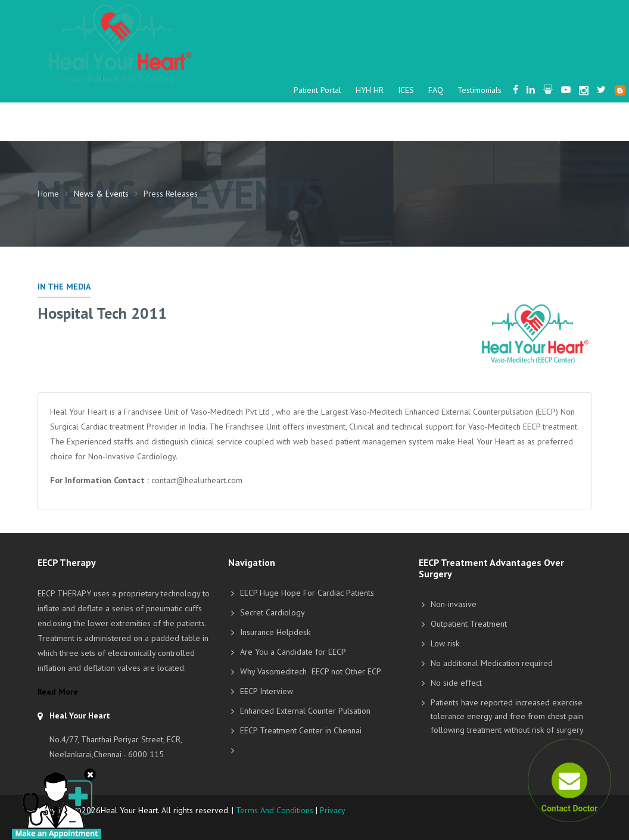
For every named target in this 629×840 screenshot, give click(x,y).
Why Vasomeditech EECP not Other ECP (311, 671)
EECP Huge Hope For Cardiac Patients (307, 593)
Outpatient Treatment (469, 624)
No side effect (456, 683)
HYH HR (370, 90)
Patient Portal (317, 90)
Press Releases (171, 194)
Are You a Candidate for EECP (293, 652)
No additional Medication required (492, 663)
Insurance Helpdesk (275, 632)
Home (48, 194)
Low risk (445, 643)
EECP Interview (267, 691)
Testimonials (479, 90)
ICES (406, 90)
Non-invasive (454, 604)
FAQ (436, 90)
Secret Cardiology (273, 612)
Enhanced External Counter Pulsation (305, 711)
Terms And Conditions (275, 810)
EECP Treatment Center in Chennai (301, 730)
